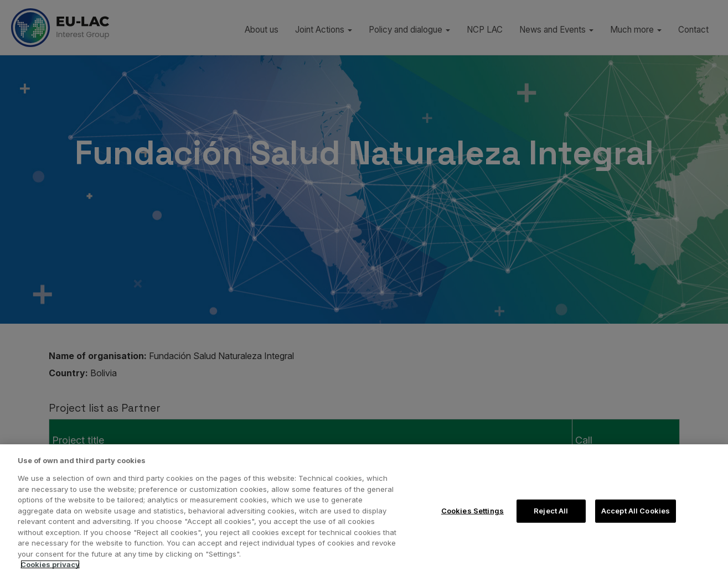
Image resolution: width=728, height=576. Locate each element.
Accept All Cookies (636, 511)
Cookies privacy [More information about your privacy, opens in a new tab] (50, 564)
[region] (364, 510)
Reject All (551, 511)
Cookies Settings (473, 511)
